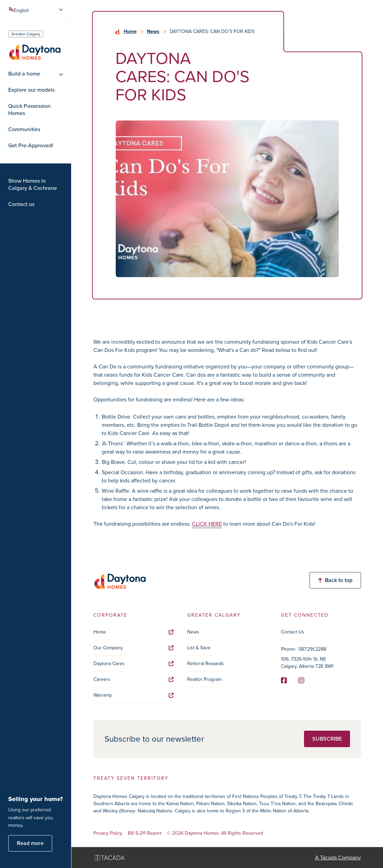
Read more (30, 843)
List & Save (199, 648)
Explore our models (31, 90)
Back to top (335, 580)
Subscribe (327, 739)
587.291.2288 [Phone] (312, 649)
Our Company (133, 648)
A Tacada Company (338, 858)
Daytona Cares (133, 664)
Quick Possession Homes (29, 110)
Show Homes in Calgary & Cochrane (33, 185)
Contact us (21, 204)
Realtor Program (204, 679)
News (153, 32)
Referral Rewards (206, 664)
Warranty (133, 695)
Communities (24, 129)
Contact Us (293, 632)
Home (130, 32)
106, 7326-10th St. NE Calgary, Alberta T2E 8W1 (307, 663)
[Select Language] (36, 10)
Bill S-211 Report (145, 833)
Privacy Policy (108, 833)
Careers (133, 679)
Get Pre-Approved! (31, 146)
